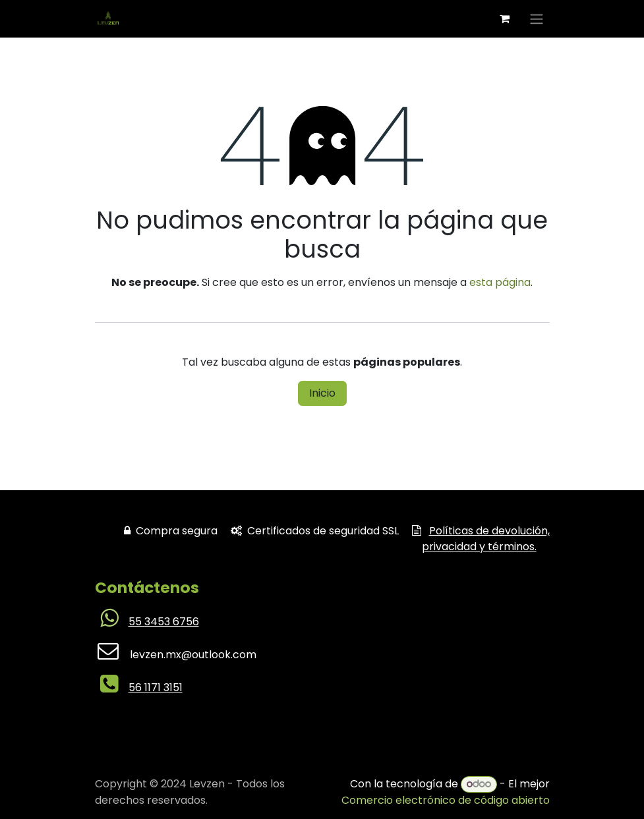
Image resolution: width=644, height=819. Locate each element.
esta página (500, 282)
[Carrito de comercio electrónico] (505, 18)
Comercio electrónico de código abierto (446, 800)
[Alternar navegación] (537, 19)
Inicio (322, 393)
